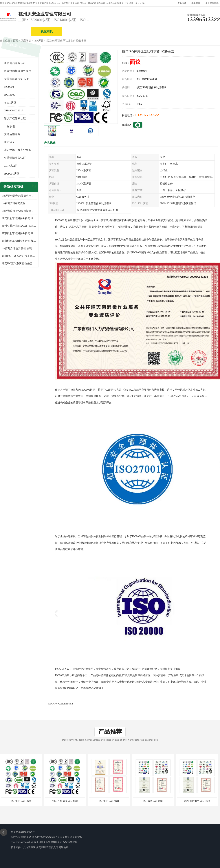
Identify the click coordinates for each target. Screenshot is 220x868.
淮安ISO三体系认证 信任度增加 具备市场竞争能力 (19, 263)
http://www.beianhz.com (60, 704)
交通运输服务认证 (15, 158)
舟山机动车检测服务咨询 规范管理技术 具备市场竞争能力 (19, 241)
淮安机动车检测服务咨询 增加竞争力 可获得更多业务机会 (19, 218)
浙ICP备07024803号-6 (46, 837)
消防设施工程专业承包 (18, 150)
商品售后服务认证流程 (197, 801)
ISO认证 (38, 41)
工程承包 (9, 126)
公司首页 (16, 31)
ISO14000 (10, 95)
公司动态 (171, 31)
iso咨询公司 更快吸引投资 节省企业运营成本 (19, 211)
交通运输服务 (12, 134)
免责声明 (41, 847)
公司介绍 (109, 31)
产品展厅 (140, 31)
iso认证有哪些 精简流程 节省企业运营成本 (19, 196)
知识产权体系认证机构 (65, 801)
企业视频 (78, 31)
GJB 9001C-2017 (13, 110)
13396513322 (147, 115)
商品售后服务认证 (15, 63)
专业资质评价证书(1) (16, 79)
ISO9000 (9, 87)
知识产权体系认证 (15, 118)
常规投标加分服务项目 (18, 71)
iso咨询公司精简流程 (14, 203)
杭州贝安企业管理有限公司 (48, 842)
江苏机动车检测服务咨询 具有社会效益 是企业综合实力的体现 (19, 233)
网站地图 (63, 847)
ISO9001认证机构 (109, 801)
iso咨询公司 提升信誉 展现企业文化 (19, 248)
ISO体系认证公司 (153, 801)
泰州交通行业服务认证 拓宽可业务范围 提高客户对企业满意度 (19, 226)
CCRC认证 (10, 166)
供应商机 (47, 31)
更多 (34, 187)
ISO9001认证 (12, 174)
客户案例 (203, 31)
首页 (15, 41)
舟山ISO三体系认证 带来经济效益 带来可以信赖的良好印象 (19, 256)
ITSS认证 (9, 142)
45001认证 (10, 103)
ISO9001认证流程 (21, 801)
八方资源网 (29, 847)
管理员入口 (52, 847)
